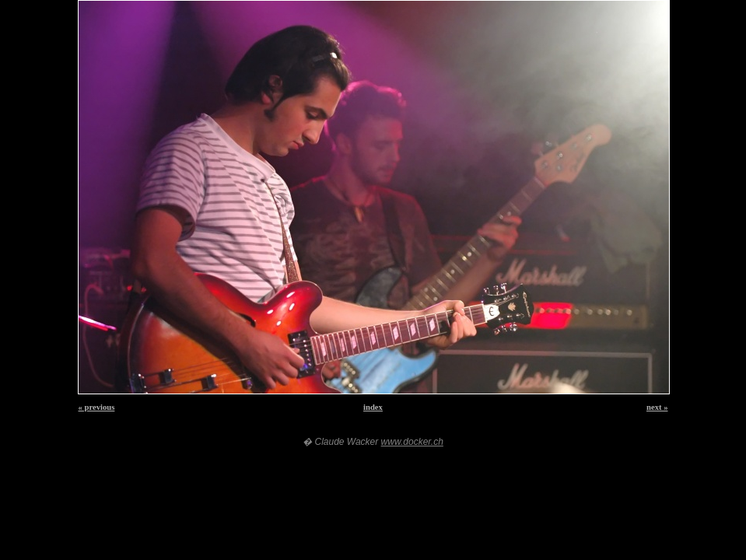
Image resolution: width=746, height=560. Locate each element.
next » (657, 407)
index (373, 407)
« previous (97, 407)
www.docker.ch (412, 442)
